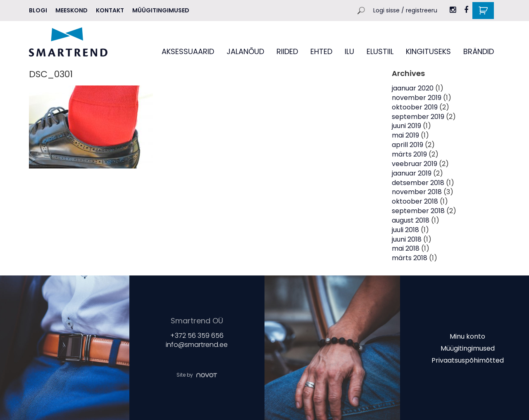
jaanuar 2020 (413, 88)
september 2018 (418, 211)
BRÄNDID (479, 51)
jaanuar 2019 (412, 173)
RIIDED (287, 51)
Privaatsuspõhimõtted (468, 360)
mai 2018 (406, 248)
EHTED (321, 51)
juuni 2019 (406, 126)
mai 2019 (405, 135)
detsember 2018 (418, 183)
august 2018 (411, 220)
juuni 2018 (407, 239)
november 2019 (417, 98)
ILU (349, 51)
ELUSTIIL (380, 51)
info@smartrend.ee (197, 345)
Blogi (38, 10)
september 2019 (418, 117)
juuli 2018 (405, 230)
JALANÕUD (245, 51)
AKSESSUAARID (188, 51)
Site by (197, 375)
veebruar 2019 (415, 164)
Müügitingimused (161, 10)
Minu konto (467, 336)
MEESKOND (71, 10)
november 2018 (417, 192)
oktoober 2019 (415, 107)
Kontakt (110, 10)
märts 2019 (409, 154)
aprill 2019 (407, 145)
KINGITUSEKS (428, 51)
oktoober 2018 (415, 201)
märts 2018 (410, 258)
